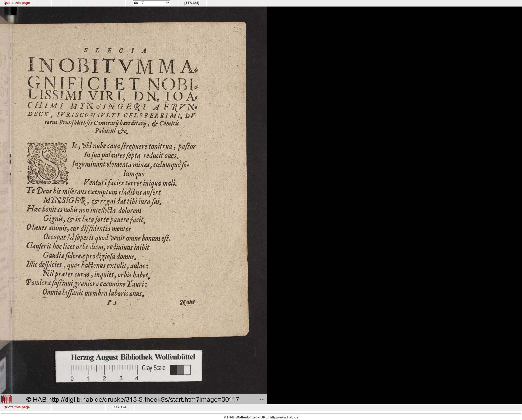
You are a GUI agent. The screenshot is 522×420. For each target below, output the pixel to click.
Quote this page (17, 3)
